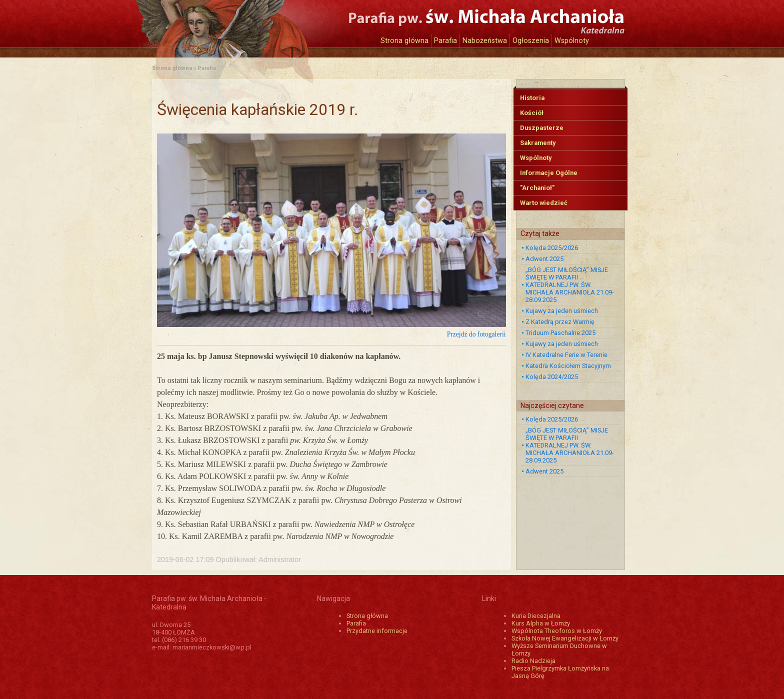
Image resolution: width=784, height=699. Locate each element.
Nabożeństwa (485, 41)
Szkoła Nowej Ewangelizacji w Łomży (565, 638)
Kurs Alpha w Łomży (541, 623)
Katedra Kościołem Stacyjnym (568, 366)
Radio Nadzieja (533, 661)
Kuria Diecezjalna (536, 616)
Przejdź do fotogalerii (476, 334)
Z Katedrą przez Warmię (560, 322)
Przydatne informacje (377, 631)
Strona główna (404, 41)
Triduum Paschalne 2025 (560, 333)
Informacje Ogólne (549, 173)
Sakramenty (538, 143)
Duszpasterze (542, 128)
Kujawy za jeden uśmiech (562, 311)
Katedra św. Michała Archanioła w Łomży (244, 24)
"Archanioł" (537, 188)
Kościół (532, 113)
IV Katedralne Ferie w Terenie (566, 355)
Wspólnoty (572, 41)
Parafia (445, 41)
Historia (532, 98)
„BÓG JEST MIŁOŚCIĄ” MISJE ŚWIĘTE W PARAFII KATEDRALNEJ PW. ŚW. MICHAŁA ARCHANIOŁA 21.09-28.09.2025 (570, 285)
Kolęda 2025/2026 (552, 248)
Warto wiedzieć (544, 203)
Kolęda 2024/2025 (552, 377)
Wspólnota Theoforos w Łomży (557, 631)
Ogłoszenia (531, 41)
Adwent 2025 (544, 259)
